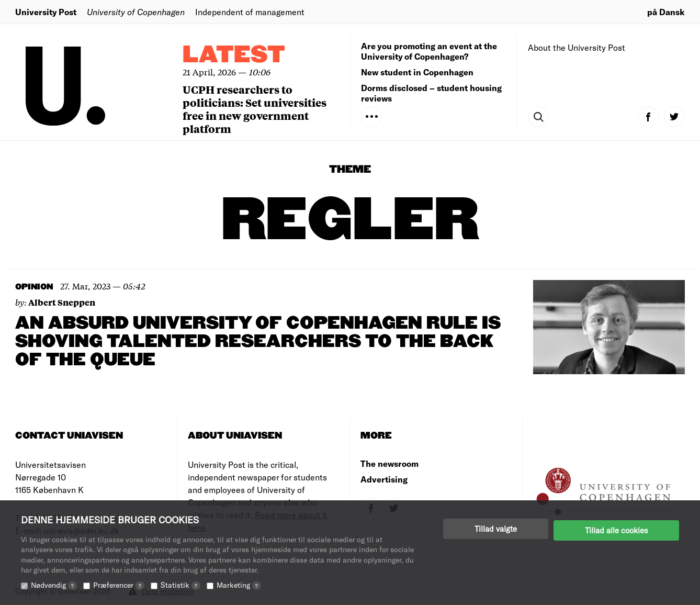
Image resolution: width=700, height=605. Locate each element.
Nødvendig (54, 585)
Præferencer (119, 585)
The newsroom (389, 463)
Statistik (180, 585)
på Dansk (666, 12)
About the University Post (577, 47)
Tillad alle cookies (616, 529)
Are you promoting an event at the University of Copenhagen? (429, 51)
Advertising (384, 479)
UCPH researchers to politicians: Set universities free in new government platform (255, 109)
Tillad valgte (496, 529)
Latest (234, 55)
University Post (46, 12)
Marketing (239, 585)
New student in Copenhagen (417, 72)
